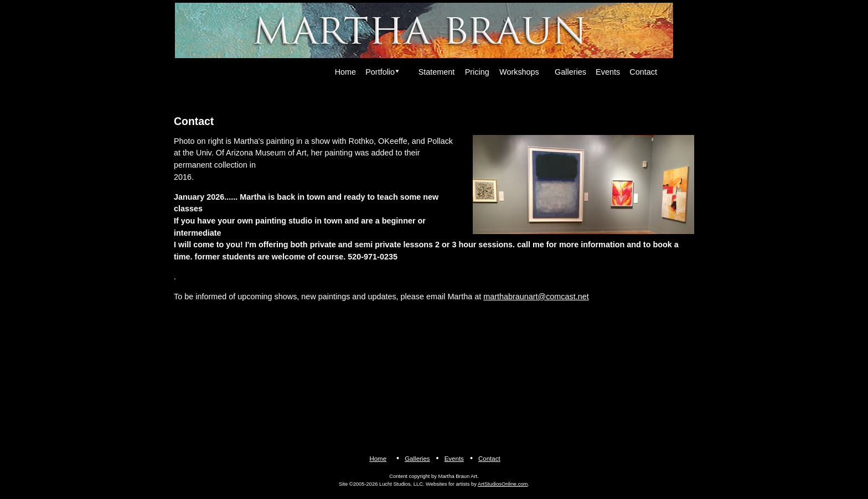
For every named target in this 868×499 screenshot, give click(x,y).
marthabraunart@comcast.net (536, 297)
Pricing (477, 72)
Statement (437, 72)
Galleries (570, 72)
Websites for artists (448, 484)
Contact (643, 72)
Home (345, 72)
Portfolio (380, 72)
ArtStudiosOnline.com (503, 484)
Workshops (519, 72)
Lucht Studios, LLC (401, 484)
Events (608, 72)
